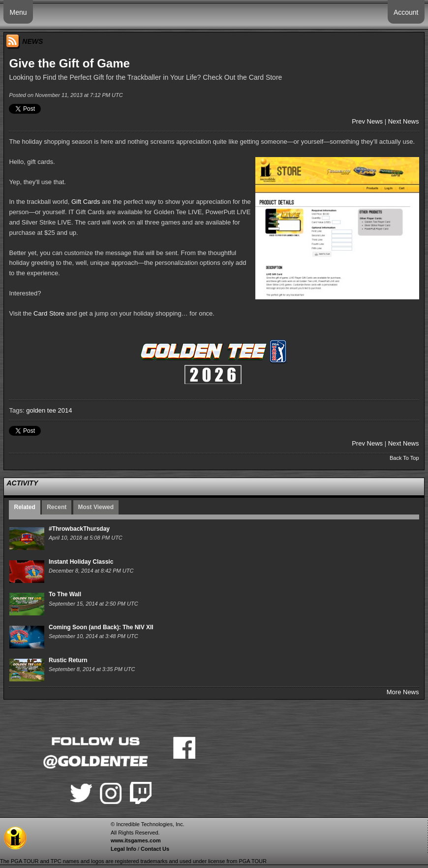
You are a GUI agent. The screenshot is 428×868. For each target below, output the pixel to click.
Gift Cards (86, 202)
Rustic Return (68, 660)
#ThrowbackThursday (79, 529)
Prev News (367, 121)
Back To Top (404, 458)
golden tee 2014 (49, 410)
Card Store (49, 313)
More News (403, 692)
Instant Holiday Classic (81, 562)
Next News (404, 121)
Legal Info (123, 849)
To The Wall (65, 594)
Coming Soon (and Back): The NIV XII (101, 627)
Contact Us (155, 849)
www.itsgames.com (136, 840)
